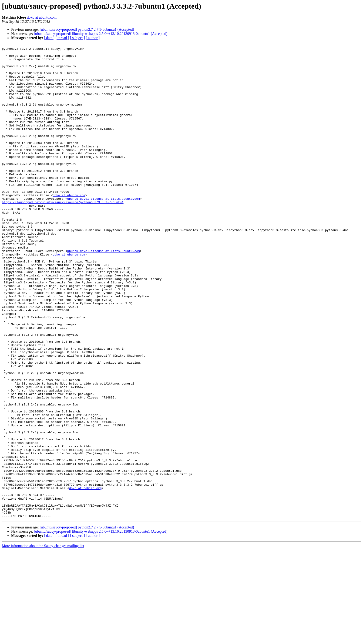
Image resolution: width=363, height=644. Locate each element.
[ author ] (93, 38)
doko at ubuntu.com (42, 17)
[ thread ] (62, 38)
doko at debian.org (85, 577)
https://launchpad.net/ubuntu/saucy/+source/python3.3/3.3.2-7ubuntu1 (63, 233)
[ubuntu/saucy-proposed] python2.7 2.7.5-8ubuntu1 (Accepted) (87, 29)
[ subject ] (77, 38)
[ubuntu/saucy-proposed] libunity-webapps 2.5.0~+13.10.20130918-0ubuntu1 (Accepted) (101, 34)
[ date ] (49, 38)
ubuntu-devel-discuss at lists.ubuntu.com (104, 229)
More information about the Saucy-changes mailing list (43, 640)
